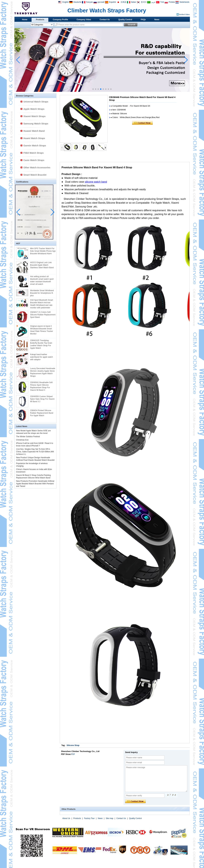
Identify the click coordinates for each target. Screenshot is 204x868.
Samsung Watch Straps (36, 124)
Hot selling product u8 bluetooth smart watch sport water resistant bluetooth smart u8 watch (42, 280)
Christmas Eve (22, 440)
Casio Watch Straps (34, 160)
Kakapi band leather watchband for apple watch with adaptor (42, 357)
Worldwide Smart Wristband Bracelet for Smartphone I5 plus (42, 293)
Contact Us (105, 20)
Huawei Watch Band (34, 131)
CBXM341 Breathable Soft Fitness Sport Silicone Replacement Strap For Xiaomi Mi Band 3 (41, 386)
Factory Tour (89, 818)
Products (40, 20)
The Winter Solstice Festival (28, 437)
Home (25, 20)
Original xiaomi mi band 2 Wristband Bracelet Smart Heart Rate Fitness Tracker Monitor (42, 330)
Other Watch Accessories (37, 168)
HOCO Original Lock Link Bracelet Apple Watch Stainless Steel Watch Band (42, 265)
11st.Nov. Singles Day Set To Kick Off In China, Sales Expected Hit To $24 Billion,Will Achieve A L (35, 452)
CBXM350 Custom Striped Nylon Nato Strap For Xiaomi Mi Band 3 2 (42, 399)
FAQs (143, 20)
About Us (66, 818)
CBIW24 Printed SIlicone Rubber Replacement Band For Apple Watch (42, 413)
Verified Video (184, 14)
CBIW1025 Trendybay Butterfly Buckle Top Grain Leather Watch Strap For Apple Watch (41, 344)
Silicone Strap (73, 745)
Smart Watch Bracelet (35, 175)
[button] (93, 89)
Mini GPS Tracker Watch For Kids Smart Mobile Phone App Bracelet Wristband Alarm (43, 251)
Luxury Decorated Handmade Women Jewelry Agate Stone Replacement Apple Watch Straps (43, 372)
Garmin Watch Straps (35, 146)
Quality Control (125, 20)
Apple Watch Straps (34, 109)
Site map (109, 818)
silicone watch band (96, 182)
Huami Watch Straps (34, 138)
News (157, 20)
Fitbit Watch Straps (34, 153)
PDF (73, 754)
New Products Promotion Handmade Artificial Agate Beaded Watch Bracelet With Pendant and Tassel (35, 484)
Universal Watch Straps (36, 102)
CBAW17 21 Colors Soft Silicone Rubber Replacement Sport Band (43, 315)
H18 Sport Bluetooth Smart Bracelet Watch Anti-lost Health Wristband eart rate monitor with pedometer (42, 304)
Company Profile (60, 20)
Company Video (84, 20)
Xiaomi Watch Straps (35, 116)
